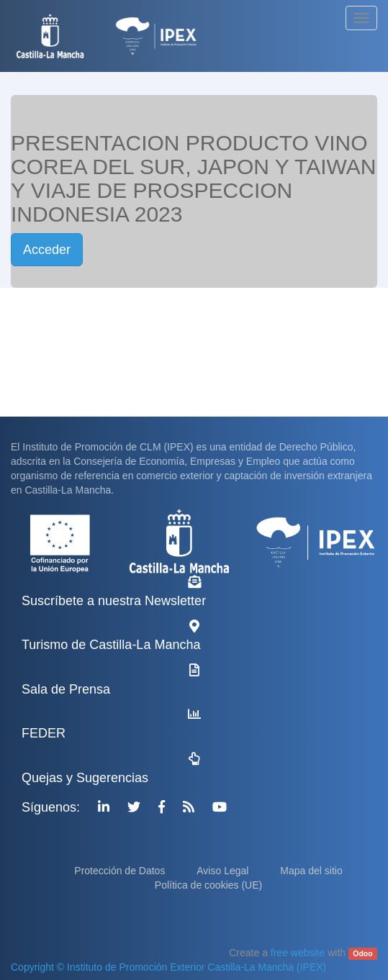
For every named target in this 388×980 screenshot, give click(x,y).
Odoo (362, 953)
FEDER (44, 733)
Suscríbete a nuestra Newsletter (114, 601)
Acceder (47, 250)
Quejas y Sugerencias (85, 778)
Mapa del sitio (311, 871)
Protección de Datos (121, 871)
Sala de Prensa (66, 689)
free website (298, 953)
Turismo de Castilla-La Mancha (111, 645)
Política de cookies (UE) (208, 885)
